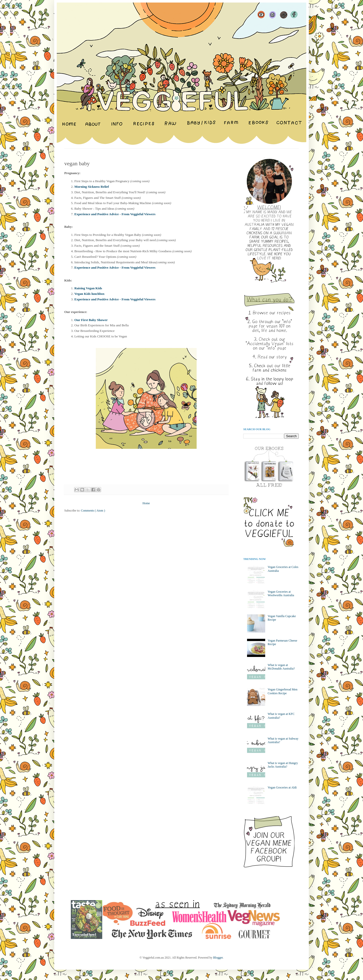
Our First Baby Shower (91, 320)
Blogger (218, 958)
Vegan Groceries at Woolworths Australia (281, 593)
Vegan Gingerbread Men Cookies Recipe (283, 691)
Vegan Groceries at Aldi (282, 787)
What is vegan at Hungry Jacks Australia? (283, 765)
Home (146, 503)
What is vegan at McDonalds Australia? (281, 667)
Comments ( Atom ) (93, 511)
